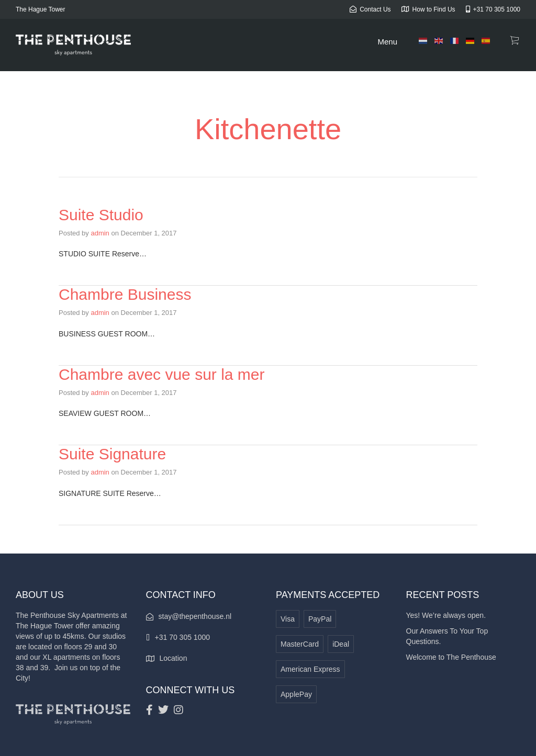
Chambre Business (125, 294)
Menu (387, 42)
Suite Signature (112, 454)
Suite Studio (101, 215)
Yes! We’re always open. (446, 615)
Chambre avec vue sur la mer (162, 374)
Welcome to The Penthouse (451, 657)
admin (100, 233)
